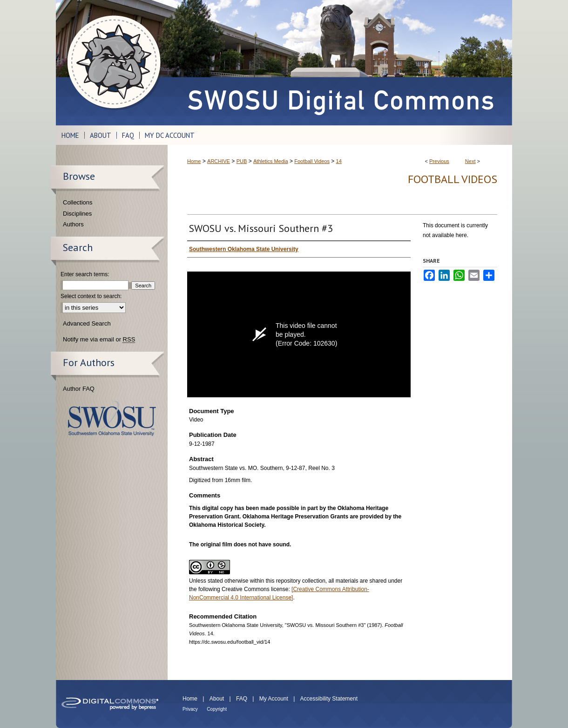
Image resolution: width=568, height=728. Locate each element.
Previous (439, 161)
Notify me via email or (99, 340)
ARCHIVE (219, 161)
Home (194, 161)
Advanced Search (87, 323)
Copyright (217, 709)
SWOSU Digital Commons (340, 63)
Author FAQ (79, 389)
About (217, 699)
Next (470, 161)
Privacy (190, 709)
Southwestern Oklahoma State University (112, 418)
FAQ (242, 699)
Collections (78, 202)
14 (339, 161)
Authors (73, 224)
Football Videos (312, 161)
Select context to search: (91, 296)
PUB (242, 161)
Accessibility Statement (329, 699)
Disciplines (77, 214)
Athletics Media (271, 161)
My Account (274, 699)
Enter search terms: (85, 274)
